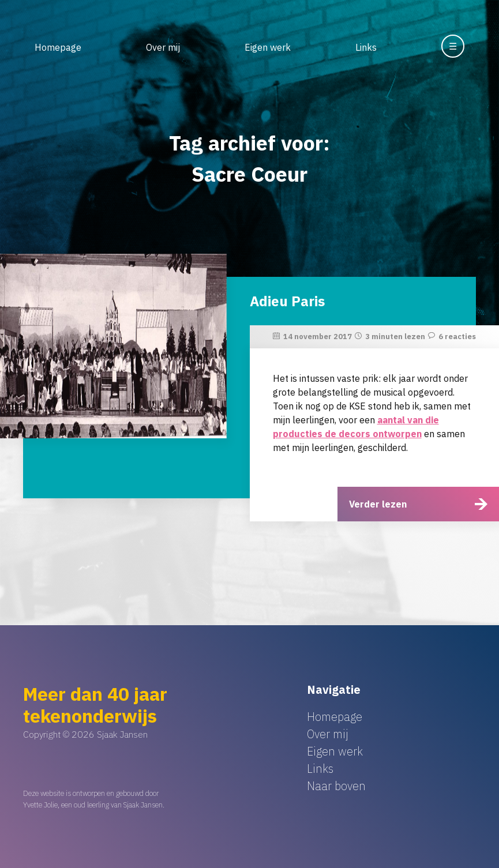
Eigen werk (268, 47)
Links (366, 47)
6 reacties (457, 337)
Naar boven (336, 786)
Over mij (163, 47)
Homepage (58, 47)
